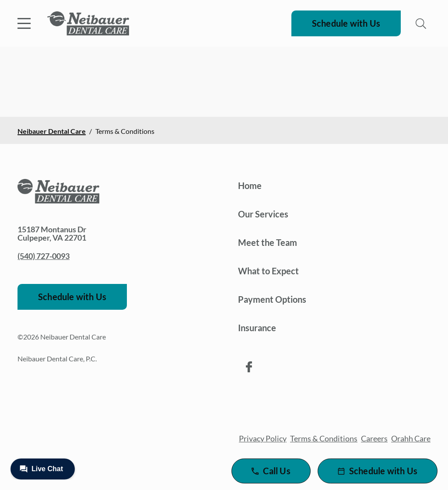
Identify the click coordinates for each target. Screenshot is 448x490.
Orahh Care (411, 438)
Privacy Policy (263, 438)
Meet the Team (268, 242)
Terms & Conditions (324, 438)
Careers (374, 438)
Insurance (257, 328)
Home (250, 185)
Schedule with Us (346, 23)
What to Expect (268, 271)
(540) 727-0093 (44, 256)
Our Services (263, 214)
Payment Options (272, 299)
